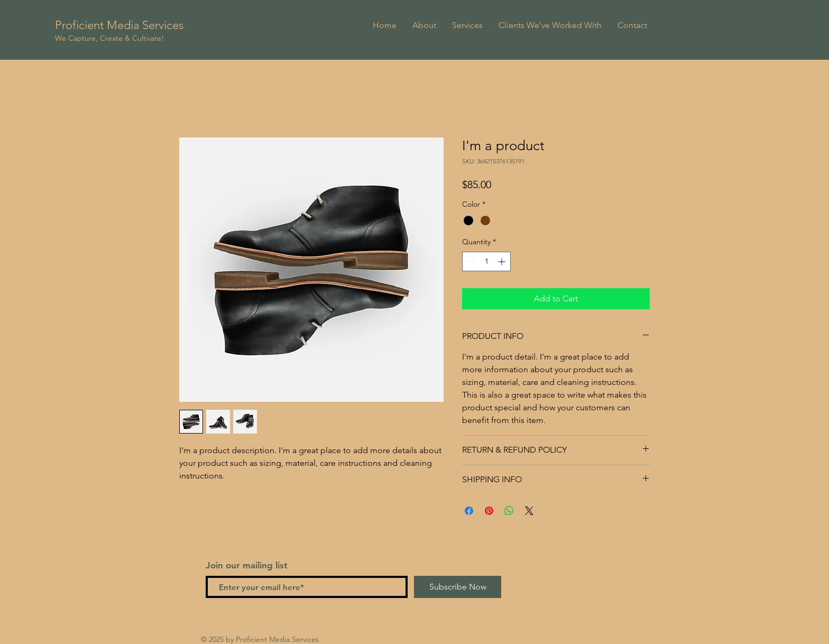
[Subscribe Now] (458, 587)
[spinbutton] (486, 261)
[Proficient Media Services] (133, 25)
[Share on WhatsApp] (509, 511)
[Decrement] (470, 261)
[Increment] (503, 261)
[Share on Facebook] (469, 511)
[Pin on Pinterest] (489, 511)
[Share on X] (529, 511)
